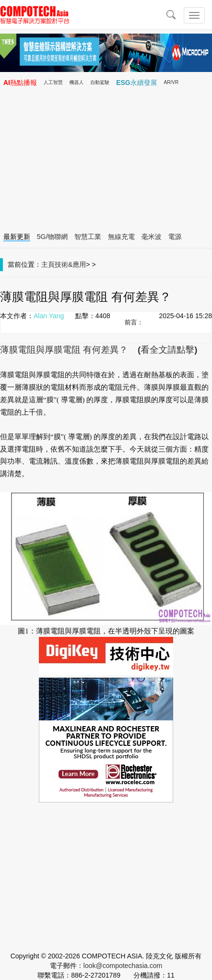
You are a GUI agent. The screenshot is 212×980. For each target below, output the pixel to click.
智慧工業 (88, 237)
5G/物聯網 (53, 237)
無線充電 (121, 237)
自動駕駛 (100, 82)
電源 (175, 237)
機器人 (77, 82)
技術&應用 (70, 264)
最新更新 (17, 237)
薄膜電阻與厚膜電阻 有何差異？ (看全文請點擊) (99, 350)
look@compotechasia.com (123, 966)
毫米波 (152, 237)
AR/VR (171, 82)
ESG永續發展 (137, 83)
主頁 (48, 264)
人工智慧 (53, 82)
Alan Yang (49, 316)
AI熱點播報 (20, 83)
